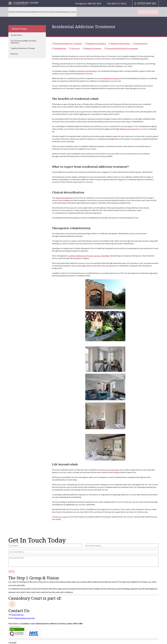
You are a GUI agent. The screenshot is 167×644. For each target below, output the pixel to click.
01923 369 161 (18, 615)
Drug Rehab (30, 12)
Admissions (75, 12)
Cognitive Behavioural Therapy (23, 48)
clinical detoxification (64, 198)
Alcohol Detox (16, 35)
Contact (94, 12)
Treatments (55, 12)
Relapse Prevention (93, 48)
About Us (14, 54)
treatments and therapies (86, 71)
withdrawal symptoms (129, 129)
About (65, 12)
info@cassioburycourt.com (24, 618)
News (85, 12)
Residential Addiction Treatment (68, 43)
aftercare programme (110, 470)
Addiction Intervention (120, 43)
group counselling (102, 256)
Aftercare (76, 48)
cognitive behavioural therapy (81, 256)
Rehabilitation (60, 48)
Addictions (42, 12)
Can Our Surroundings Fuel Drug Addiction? (23, 42)
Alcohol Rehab (16, 12)
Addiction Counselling (96, 43)
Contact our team (60, 517)
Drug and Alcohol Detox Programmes (122, 48)
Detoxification (141, 43)
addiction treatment (111, 78)
